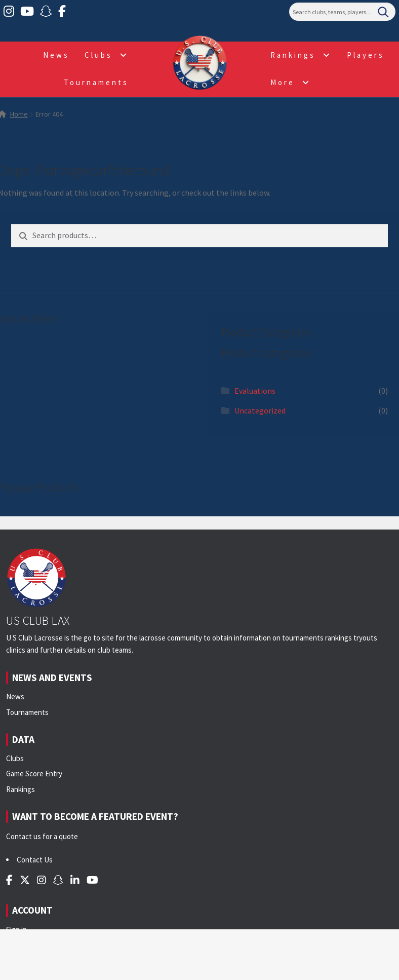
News (56, 55)
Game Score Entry (34, 774)
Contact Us (35, 860)
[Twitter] (25, 880)
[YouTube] (27, 12)
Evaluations (255, 391)
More (283, 82)
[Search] (342, 12)
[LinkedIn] (75, 880)
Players (366, 55)
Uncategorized (260, 410)
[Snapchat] (46, 12)
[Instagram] (9, 12)
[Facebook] (62, 12)
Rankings (293, 55)
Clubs (98, 55)
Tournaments (96, 82)
